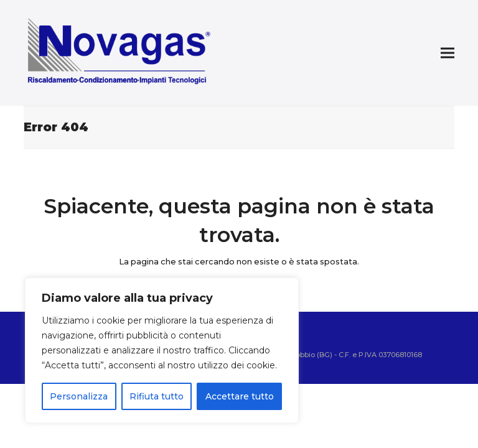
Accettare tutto (240, 396)
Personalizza (79, 396)
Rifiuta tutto (157, 396)
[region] (162, 350)
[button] (448, 53)
